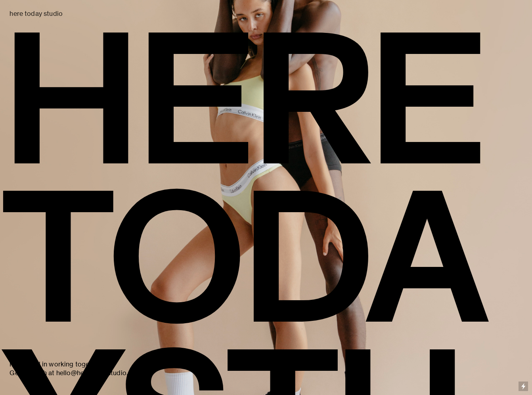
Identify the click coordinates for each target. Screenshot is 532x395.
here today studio (36, 14)
